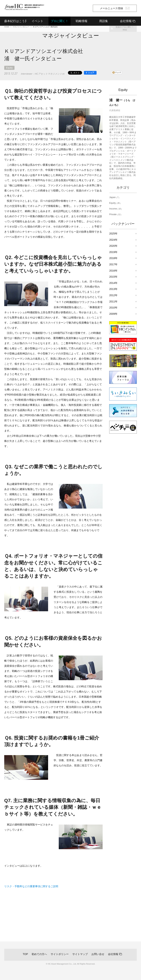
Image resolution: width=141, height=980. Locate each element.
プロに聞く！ (59, 21)
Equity (9, 68)
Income (116, 209)
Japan (114, 197)
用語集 (104, 21)
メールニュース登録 (115, 8)
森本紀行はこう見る (15, 21)
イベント (37, 21)
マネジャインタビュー (21, 27)
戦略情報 (82, 21)
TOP (25, 954)
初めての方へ (39, 954)
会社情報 (113, 954)
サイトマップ (80, 954)
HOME (7, 27)
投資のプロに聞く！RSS (125, 28)
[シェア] (90, 73)
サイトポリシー (60, 954)
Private (115, 214)
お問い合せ (98, 954)
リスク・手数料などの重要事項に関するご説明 (31, 886)
